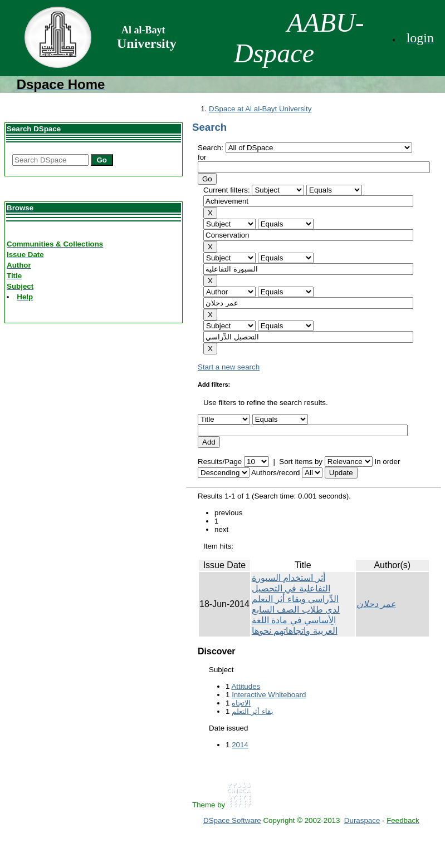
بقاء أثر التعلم (252, 711)
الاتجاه (241, 703)
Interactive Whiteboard (269, 695)
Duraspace (362, 820)
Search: (212, 148)
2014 (240, 745)
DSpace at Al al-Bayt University (260, 109)
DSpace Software (232, 820)
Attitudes (246, 686)
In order (387, 462)
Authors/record (275, 473)
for (202, 157)
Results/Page (220, 462)
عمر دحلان (376, 604)
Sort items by (301, 462)
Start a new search (229, 367)
